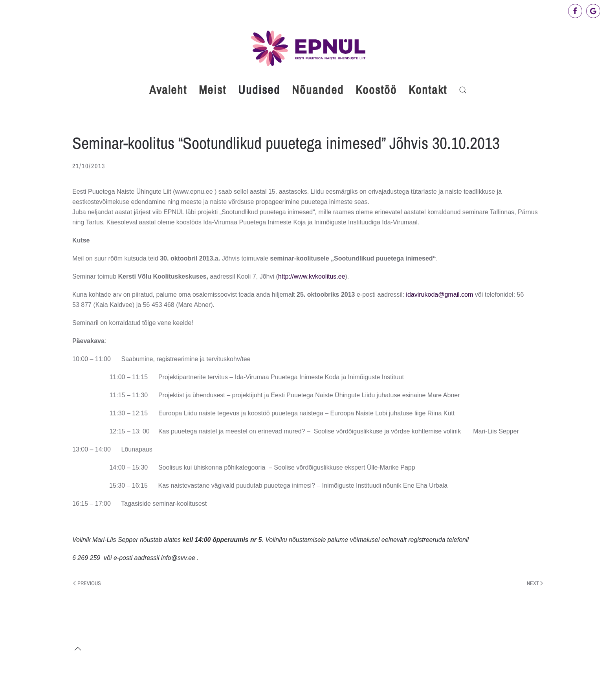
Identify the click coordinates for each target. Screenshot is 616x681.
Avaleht (168, 90)
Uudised (259, 90)
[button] (463, 90)
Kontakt (428, 90)
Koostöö (376, 90)
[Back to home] (308, 48)
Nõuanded (318, 90)
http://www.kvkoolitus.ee (312, 276)
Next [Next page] (535, 583)
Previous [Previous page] (87, 583)
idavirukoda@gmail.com (439, 295)
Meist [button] (213, 90)
